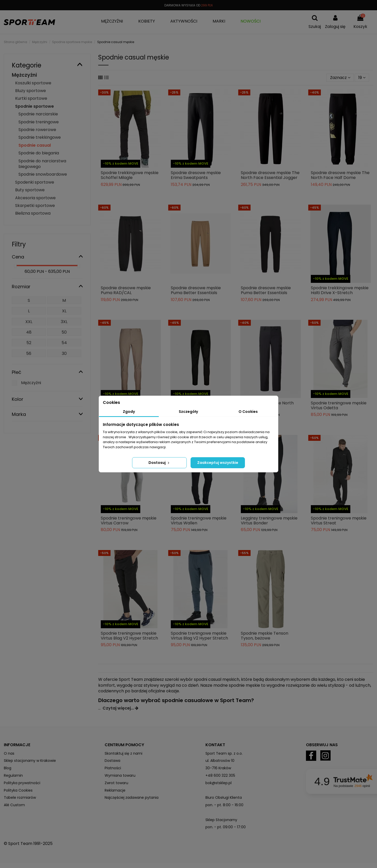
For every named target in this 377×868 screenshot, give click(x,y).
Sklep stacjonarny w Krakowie (30, 761)
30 (64, 353)
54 (64, 343)
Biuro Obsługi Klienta (224, 797)
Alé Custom (14, 805)
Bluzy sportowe (31, 91)
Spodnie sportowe (34, 106)
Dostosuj (159, 463)
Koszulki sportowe (33, 83)
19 (362, 78)
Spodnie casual (35, 145)
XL (64, 311)
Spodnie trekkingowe (40, 137)
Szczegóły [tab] (188, 412)
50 (64, 332)
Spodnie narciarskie (38, 114)
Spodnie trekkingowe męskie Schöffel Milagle (130, 175)
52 (29, 343)
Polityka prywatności (22, 783)
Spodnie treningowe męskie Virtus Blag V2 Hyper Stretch (129, 636)
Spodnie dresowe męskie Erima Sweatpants (196, 175)
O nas (9, 753)
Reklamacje (115, 790)
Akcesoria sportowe (35, 198)
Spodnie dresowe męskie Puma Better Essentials (196, 290)
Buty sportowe (30, 190)
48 (29, 332)
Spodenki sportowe (35, 182)
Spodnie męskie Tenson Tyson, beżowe (265, 636)
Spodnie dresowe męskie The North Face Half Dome (340, 175)
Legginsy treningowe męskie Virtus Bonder (269, 521)
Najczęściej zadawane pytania (132, 797)
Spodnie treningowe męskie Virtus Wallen (199, 521)
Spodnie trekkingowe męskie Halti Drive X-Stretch (340, 290)
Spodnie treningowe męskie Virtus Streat (339, 521)
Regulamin (13, 775)
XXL (29, 322)
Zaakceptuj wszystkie (218, 463)
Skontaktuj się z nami (123, 753)
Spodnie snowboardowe (43, 174)
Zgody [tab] (129, 412)
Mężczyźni (24, 75)
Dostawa (112, 761)
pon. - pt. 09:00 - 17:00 (226, 827)
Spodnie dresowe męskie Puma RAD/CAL (126, 290)
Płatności (113, 768)
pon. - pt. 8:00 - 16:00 (224, 805)
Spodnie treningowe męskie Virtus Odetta (339, 405)
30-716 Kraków (218, 768)
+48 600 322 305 (220, 775)
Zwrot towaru (116, 783)
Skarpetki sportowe (35, 206)
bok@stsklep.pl (219, 783)
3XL (64, 322)
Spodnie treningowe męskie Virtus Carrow (129, 521)
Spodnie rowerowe (37, 130)
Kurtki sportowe (31, 98)
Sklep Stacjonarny (221, 820)
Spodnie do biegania (39, 153)
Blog (8, 768)
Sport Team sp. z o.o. (224, 753)
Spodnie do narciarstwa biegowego (42, 164)
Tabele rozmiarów (20, 797)
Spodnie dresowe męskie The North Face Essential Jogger (270, 175)
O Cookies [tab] (248, 412)
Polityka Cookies (18, 790)
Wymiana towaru (120, 775)
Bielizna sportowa (33, 213)
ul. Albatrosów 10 (220, 761)
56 (29, 353)
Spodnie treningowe (39, 122)
